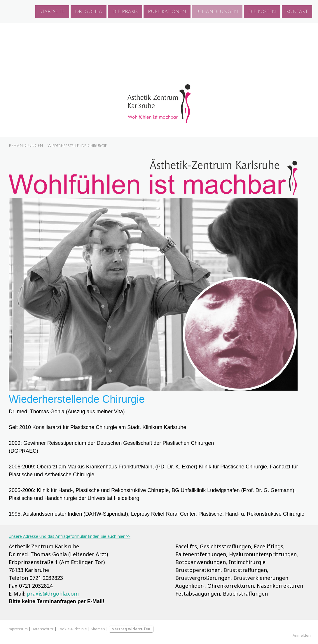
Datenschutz (43, 629)
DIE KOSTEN (262, 11)
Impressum (18, 629)
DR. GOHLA (89, 11)
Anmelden (302, 635)
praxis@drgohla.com (53, 594)
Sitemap (98, 629)
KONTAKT (297, 11)
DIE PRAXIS (125, 11)
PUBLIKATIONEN (167, 11)
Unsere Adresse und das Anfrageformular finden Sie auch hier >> (70, 536)
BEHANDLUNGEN (217, 11)
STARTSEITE (52, 11)
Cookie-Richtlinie (72, 629)
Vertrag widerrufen (131, 629)
